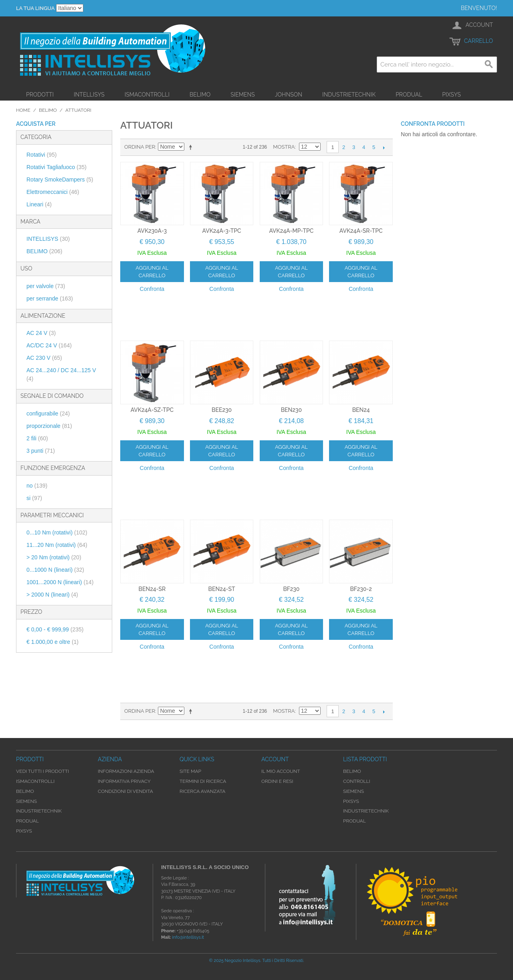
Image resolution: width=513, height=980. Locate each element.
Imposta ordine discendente (192, 147)
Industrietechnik (349, 95)
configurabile (48, 413)
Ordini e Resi (277, 781)
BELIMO (44, 251)
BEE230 (222, 410)
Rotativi (41, 155)
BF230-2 (361, 589)
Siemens (243, 95)
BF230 (291, 589)
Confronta (152, 289)
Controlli (357, 781)
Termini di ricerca (203, 781)
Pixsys (451, 95)
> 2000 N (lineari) (52, 595)
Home (23, 110)
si (34, 498)
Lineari (39, 204)
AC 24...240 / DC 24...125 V (61, 374)
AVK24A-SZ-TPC (152, 410)
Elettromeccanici (53, 192)
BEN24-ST (222, 589)
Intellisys (89, 95)
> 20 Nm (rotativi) (54, 557)
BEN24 (361, 410)
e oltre (53, 642)
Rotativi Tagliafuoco (57, 167)
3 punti (41, 451)
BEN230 (291, 410)
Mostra (284, 147)
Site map (190, 771)
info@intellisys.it (188, 937)
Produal (409, 95)
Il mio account (281, 771)
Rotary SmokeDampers (60, 179)
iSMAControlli (147, 95)
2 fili (37, 438)
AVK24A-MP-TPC (291, 231)
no (37, 486)
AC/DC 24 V (49, 345)
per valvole (46, 286)
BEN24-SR (152, 589)
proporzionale (49, 426)
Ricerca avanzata (202, 791)
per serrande (50, 298)
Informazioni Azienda (126, 771)
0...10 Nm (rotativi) (57, 532)
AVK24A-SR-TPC (361, 231)
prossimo (384, 147)
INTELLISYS (48, 239)
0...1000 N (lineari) (55, 570)
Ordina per (140, 147)
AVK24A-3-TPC (222, 231)
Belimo (200, 95)
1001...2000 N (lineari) (60, 582)
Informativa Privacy (124, 781)
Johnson (289, 95)
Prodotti (40, 95)
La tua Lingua (35, 8)
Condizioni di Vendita (125, 791)
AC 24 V (41, 333)
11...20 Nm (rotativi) (57, 545)
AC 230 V (44, 358)
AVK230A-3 (152, 231)
